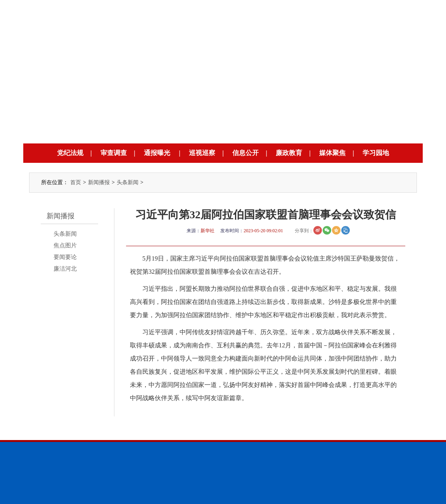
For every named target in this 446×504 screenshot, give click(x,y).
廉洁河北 (65, 269)
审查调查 (114, 153)
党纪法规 (70, 153)
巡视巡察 (202, 153)
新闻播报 (99, 182)
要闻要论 (65, 257)
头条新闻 (128, 182)
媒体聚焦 (332, 153)
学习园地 (376, 153)
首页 (76, 182)
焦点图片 (65, 245)
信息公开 (245, 153)
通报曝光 (157, 153)
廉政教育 (289, 153)
